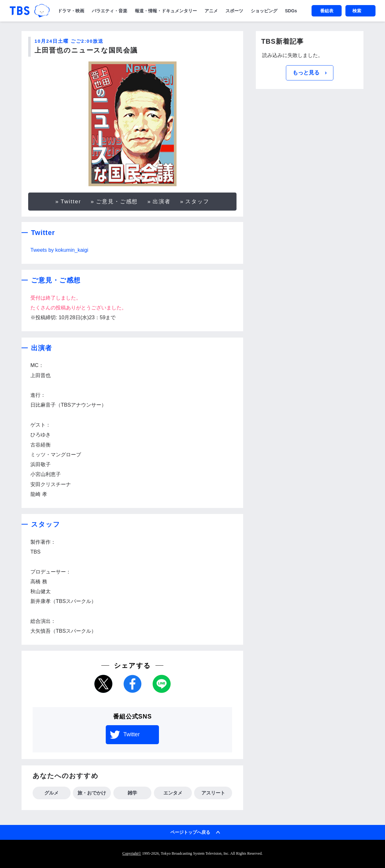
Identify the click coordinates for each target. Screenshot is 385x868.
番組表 (327, 11)
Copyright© (132, 853)
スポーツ (234, 11)
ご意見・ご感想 (117, 201)
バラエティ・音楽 (110, 11)
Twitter (71, 201)
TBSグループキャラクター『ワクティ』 (42, 11)
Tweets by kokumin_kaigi (59, 250)
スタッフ (197, 201)
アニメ (211, 11)
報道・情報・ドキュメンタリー (166, 11)
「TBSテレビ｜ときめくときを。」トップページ (20, 11)
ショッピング (264, 11)
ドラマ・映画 (71, 11)
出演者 (162, 201)
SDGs (291, 11)
